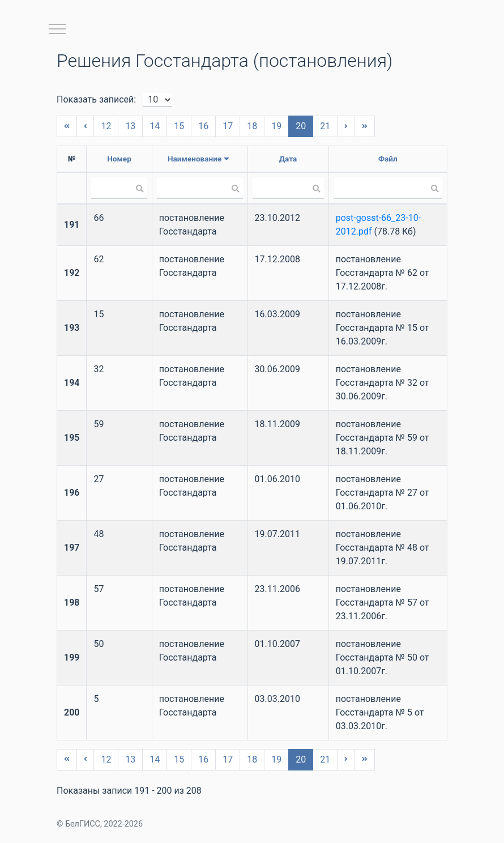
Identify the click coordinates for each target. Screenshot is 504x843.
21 (325, 126)
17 (228, 126)
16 (203, 126)
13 (130, 126)
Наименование (195, 159)
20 (301, 126)
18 (252, 126)
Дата (288, 159)
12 (106, 126)
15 (179, 126)
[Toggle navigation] (57, 29)
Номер (119, 159)
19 (276, 126)
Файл (388, 159)
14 (155, 126)
